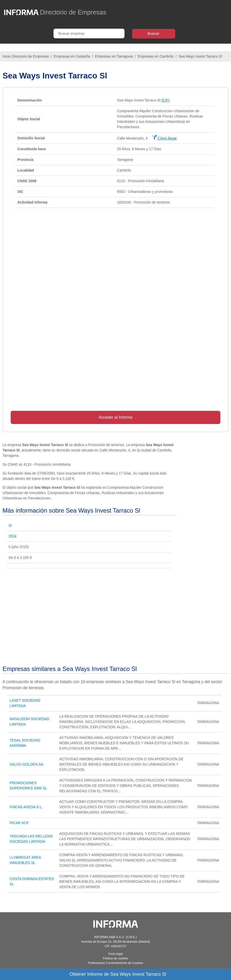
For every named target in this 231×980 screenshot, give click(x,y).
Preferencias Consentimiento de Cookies (115, 963)
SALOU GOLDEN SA (26, 764)
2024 (13, 536)
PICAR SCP (19, 823)
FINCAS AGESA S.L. (26, 807)
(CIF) (165, 100)
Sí (10, 526)
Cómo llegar (164, 138)
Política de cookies (115, 958)
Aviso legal (116, 954)
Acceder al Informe (115, 417)
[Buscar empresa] (89, 33)
